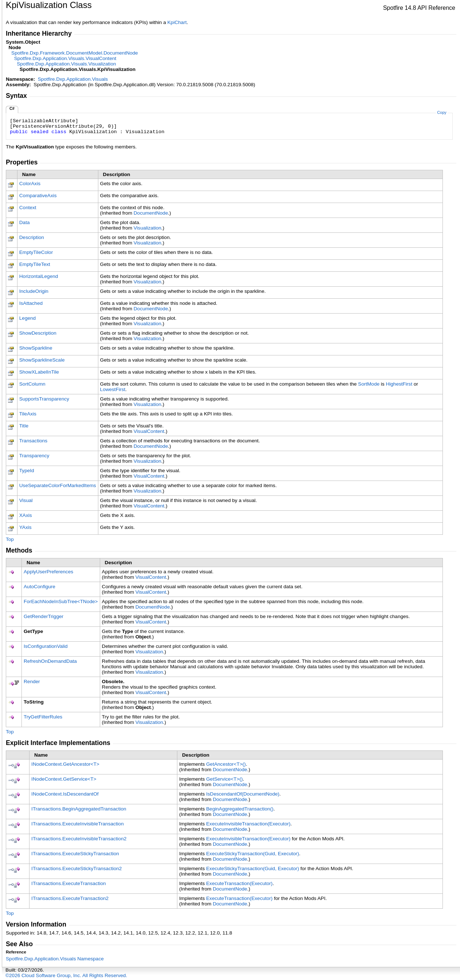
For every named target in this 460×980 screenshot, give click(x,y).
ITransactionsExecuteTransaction (69, 883)
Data (25, 222)
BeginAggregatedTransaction (240, 809)
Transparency (34, 456)
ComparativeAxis (38, 196)
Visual (26, 500)
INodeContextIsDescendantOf (65, 794)
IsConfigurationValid (46, 646)
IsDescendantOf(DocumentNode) (243, 794)
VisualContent (149, 431)
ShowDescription (38, 333)
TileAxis (28, 414)
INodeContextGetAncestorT (65, 764)
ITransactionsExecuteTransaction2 (70, 898)
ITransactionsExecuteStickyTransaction (75, 854)
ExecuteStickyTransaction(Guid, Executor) (253, 854)
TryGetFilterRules (43, 717)
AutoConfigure (40, 587)
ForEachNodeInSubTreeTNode (61, 601)
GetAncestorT (226, 764)
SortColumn (32, 384)
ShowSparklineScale (42, 360)
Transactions (33, 441)
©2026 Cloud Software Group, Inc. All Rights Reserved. (66, 975)
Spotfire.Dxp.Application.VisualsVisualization (66, 64)
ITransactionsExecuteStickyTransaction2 (76, 869)
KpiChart (177, 22)
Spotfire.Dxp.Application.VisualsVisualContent (65, 58)
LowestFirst (113, 389)
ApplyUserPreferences (48, 572)
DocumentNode (151, 213)
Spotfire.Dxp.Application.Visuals (73, 79)
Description (32, 237)
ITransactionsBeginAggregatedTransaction (79, 809)
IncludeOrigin (34, 291)
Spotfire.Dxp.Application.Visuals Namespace (55, 959)
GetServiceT (225, 779)
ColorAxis (30, 184)
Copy (442, 112)
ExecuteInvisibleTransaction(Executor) (248, 824)
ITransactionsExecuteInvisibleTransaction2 (79, 839)
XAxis (26, 515)
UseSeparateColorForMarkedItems (58, 485)
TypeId (27, 471)
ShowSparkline (36, 348)
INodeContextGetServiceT (64, 779)
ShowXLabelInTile (39, 372)
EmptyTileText (35, 264)
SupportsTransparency (44, 399)
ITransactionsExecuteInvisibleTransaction (78, 824)
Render (32, 682)
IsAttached (31, 303)
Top (10, 539)
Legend (27, 318)
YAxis (25, 527)
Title (24, 426)
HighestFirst (399, 384)
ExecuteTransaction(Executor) (239, 883)
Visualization (148, 228)
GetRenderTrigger (44, 616)
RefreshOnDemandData (50, 661)
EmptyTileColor (36, 252)
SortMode (369, 384)
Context (28, 208)
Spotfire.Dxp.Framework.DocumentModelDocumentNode (75, 53)
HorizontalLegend (39, 276)
